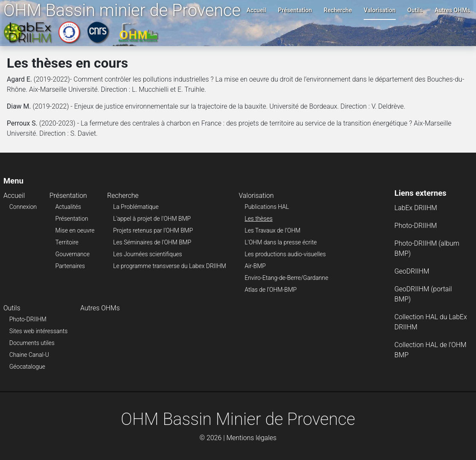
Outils (415, 10)
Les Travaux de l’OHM (272, 230)
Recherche (338, 10)
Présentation (295, 10)
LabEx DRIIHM (416, 208)
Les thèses (258, 219)
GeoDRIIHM (412, 271)
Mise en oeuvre (75, 230)
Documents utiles (32, 343)
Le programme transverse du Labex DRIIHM (170, 266)
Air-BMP (255, 266)
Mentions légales (252, 438)
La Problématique (136, 207)
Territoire (67, 242)
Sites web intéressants (38, 331)
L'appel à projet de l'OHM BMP (152, 219)
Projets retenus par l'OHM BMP (153, 230)
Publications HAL (267, 207)
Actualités (68, 207)
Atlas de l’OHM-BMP (271, 290)
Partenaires (70, 266)
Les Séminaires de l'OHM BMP (152, 242)
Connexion (23, 207)
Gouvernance (72, 254)
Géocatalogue (27, 367)
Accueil (257, 10)
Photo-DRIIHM (28, 319)
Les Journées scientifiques (148, 254)
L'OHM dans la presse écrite (281, 242)
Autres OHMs (452, 10)
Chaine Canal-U (29, 355)
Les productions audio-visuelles (285, 254)
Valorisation (379, 10)
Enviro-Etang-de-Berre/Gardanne (286, 278)
